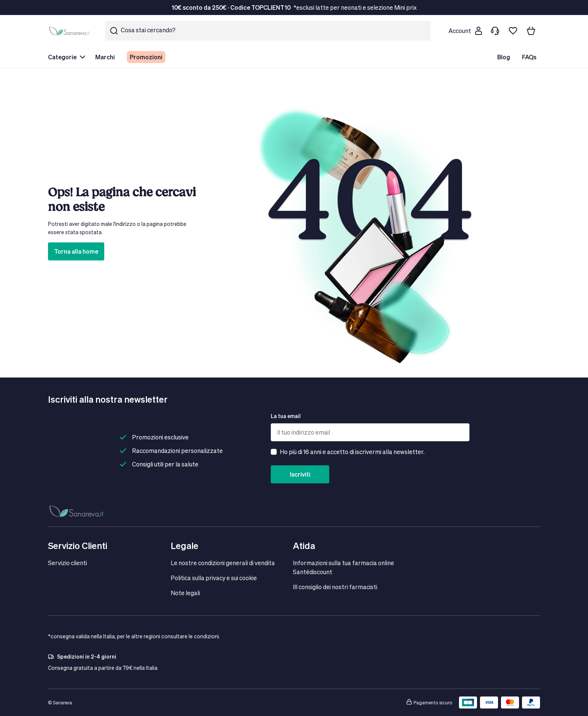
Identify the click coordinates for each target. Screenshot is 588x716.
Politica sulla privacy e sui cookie (214, 578)
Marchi (105, 57)
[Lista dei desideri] (513, 31)
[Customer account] (465, 31)
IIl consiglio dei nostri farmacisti (335, 587)
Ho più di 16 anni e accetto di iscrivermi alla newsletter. (352, 452)
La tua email (286, 416)
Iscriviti (300, 474)
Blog (504, 57)
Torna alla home (76, 251)
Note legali (185, 593)
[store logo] (70, 31)
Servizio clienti (67, 563)
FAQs (529, 57)
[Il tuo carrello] (531, 31)
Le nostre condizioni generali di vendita (223, 563)
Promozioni (146, 57)
